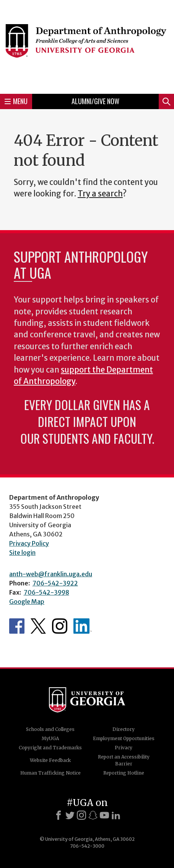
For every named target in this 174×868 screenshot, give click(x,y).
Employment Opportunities (124, 738)
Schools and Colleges (50, 729)
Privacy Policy (29, 543)
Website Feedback (50, 760)
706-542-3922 (55, 583)
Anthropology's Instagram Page (60, 626)
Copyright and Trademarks (50, 748)
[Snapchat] (93, 815)
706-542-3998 (46, 592)
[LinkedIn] (116, 815)
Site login (22, 553)
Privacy (124, 748)
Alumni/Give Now (95, 101)
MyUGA (50, 738)
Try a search (100, 194)
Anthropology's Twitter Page (38, 626)
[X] (70, 815)
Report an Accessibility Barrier (124, 760)
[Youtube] (104, 815)
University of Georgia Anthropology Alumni (83, 626)
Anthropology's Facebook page (17, 626)
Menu (16, 101)
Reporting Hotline (124, 773)
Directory (124, 729)
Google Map (27, 602)
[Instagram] (81, 815)
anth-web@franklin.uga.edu (51, 574)
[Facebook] (59, 815)
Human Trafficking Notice (50, 773)
